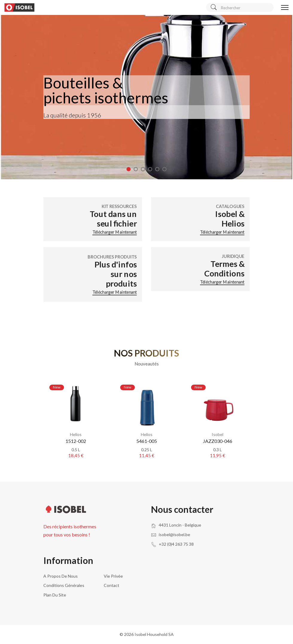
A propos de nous (61, 576)
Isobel (218, 434)
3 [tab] (143, 169)
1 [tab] (129, 169)
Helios (76, 434)
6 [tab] (164, 169)
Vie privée (113, 576)
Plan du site (55, 595)
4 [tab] (150, 169)
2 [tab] (136, 169)
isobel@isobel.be (174, 534)
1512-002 (76, 441)
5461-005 (147, 441)
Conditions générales (64, 585)
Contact (112, 585)
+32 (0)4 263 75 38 (176, 544)
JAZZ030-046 (218, 441)
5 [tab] (157, 169)
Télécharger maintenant (115, 232)
